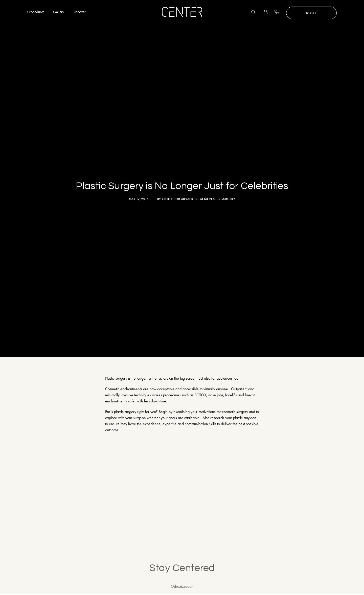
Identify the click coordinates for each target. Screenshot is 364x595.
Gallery (59, 12)
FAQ (305, 570)
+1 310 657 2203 (280, 12)
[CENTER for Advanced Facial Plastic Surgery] (182, 12)
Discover (79, 12)
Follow (347, 427)
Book (311, 13)
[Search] (255, 12)
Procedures (36, 12)
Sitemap (308, 582)
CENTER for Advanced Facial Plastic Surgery (198, 110)
